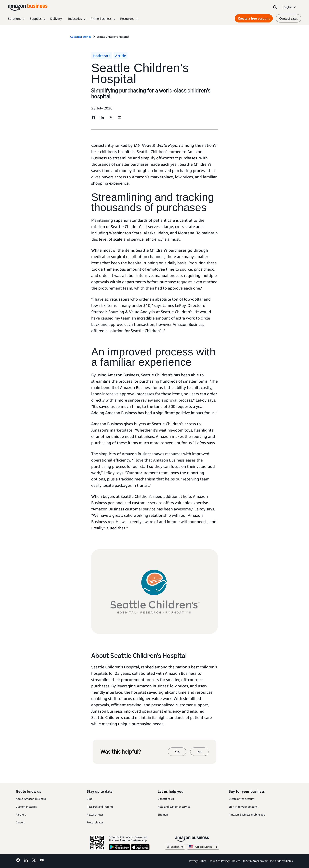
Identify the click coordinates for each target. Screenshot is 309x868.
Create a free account (242, 799)
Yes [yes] (177, 752)
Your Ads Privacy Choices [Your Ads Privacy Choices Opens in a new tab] (225, 861)
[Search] (275, 7)
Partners (21, 814)
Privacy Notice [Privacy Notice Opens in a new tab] (198, 861)
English (290, 7)
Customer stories (26, 807)
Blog (90, 799)
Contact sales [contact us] (289, 18)
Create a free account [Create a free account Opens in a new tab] (254, 18)
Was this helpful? (121, 752)
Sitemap (163, 814)
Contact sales (166, 799)
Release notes (95, 814)
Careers (20, 822)
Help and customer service (174, 807)
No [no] (199, 752)
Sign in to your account (243, 807)
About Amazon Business (31, 799)
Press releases (95, 822)
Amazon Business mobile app (247, 814)
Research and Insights (100, 807)
